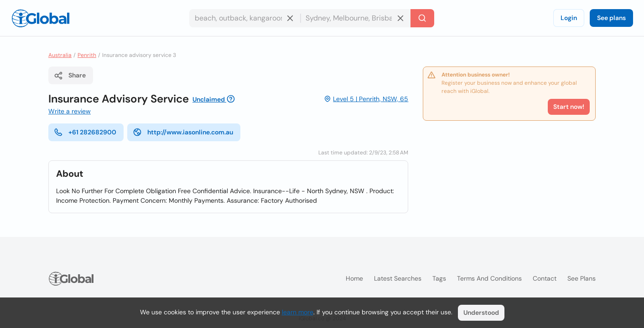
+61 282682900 (85, 132)
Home (354, 278)
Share (70, 76)
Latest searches (398, 278)
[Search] (422, 18)
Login (569, 18)
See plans (611, 18)
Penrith (87, 55)
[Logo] (41, 18)
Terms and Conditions (489, 278)
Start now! (569, 107)
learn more (298, 312)
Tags (439, 278)
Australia (60, 55)
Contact (545, 278)
